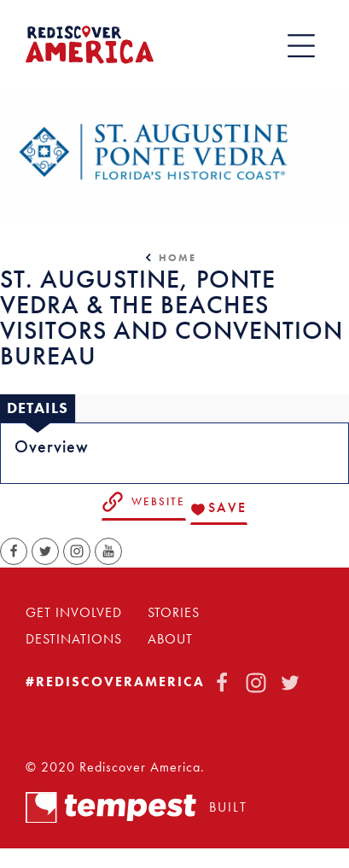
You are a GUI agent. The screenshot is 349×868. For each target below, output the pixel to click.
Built (137, 808)
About (170, 639)
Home (177, 258)
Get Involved (74, 613)
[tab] (38, 409)
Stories (174, 613)
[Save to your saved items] (219, 510)
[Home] (90, 45)
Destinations (74, 639)
